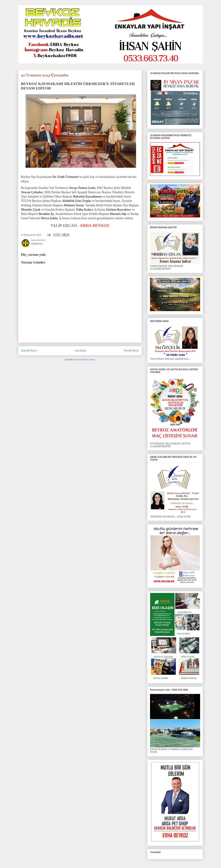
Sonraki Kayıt (29, 351)
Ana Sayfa (80, 351)
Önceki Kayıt (131, 351)
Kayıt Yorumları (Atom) (84, 360)
